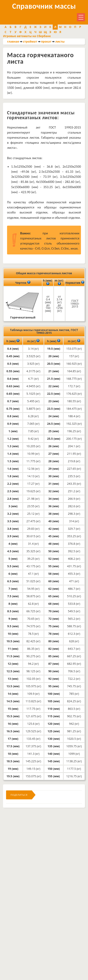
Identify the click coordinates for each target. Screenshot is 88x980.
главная (13, 41)
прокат (46, 41)
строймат (30, 41)
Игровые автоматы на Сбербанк (27, 36)
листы (60, 41)
